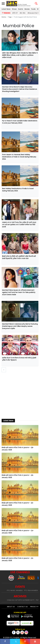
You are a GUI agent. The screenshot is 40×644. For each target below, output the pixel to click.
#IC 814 (23, 13)
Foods (33, 9)
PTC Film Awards (31, 590)
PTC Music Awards (15, 590)
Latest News (6, 9)
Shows (14, 9)
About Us (11, 607)
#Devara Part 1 (33, 13)
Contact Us (22, 607)
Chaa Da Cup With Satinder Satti (21, 600)
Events (21, 9)
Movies (27, 9)
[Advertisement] (20, 394)
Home (4, 17)
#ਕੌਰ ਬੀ (15, 13)
